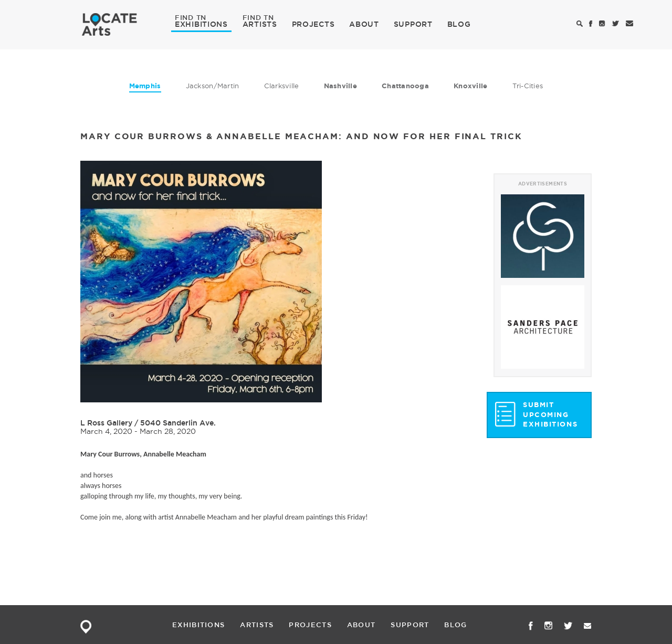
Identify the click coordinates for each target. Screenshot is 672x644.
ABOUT (364, 24)
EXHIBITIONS (201, 24)
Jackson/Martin (213, 86)
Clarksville (282, 86)
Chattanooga (405, 86)
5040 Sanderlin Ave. (178, 423)
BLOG (459, 24)
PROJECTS (313, 24)
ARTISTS (260, 24)
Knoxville (470, 86)
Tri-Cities (528, 86)
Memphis (145, 86)
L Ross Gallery (107, 423)
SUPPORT (413, 24)
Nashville (340, 86)
